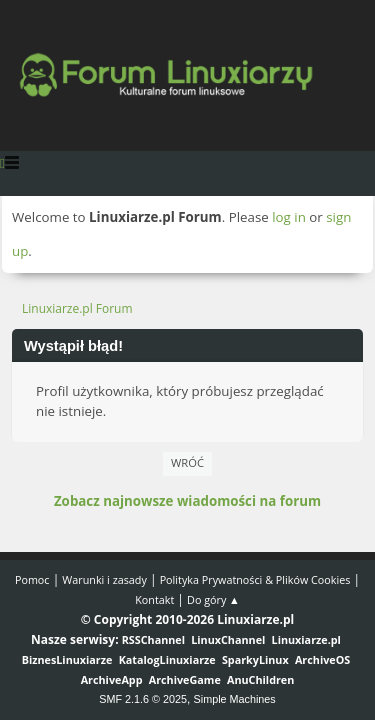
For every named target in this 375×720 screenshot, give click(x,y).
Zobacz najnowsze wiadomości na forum (187, 501)
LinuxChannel (228, 639)
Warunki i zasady (104, 579)
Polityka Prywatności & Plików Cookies (255, 579)
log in (289, 217)
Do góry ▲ (213, 599)
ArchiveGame (185, 679)
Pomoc (32, 579)
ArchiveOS (322, 659)
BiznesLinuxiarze (67, 659)
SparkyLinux (255, 659)
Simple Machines (235, 699)
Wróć (187, 462)
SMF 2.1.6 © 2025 (143, 699)
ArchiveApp (112, 679)
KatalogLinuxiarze (167, 659)
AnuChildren (260, 679)
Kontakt (154, 599)
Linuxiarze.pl (306, 639)
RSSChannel (153, 639)
